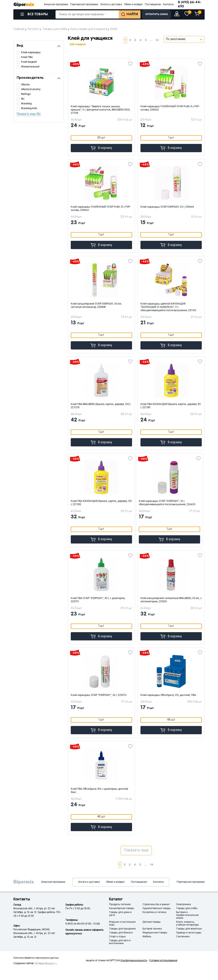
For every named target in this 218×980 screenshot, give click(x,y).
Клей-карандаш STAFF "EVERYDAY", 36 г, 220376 (99, 695)
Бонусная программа (56, 5)
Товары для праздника (122, 929)
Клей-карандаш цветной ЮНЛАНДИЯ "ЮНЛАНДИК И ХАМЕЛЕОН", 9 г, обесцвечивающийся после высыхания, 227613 (168, 307)
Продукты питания (120, 905)
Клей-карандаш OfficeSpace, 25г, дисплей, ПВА (168, 695)
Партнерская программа (84, 5)
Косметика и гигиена (154, 912)
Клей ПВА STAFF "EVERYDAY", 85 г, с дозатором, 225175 (98, 600)
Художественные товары (157, 908)
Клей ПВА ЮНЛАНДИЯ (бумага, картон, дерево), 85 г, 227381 (171, 406)
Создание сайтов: (24, 964)
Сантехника (183, 937)
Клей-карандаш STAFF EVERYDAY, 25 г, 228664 (167, 207)
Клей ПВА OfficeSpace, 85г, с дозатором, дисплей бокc (99, 791)
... (151, 40)
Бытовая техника (152, 929)
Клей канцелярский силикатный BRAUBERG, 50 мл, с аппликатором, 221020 (171, 600)
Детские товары (152, 922)
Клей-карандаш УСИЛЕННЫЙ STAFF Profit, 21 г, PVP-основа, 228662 (101, 209)
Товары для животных (189, 929)
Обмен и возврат (133, 5)
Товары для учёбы (187, 908)
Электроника (183, 905)
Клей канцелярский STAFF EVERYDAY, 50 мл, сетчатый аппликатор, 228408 (96, 306)
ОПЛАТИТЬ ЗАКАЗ (157, 14)
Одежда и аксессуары (189, 933)
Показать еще (136, 850)
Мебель (147, 937)
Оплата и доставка (111, 5)
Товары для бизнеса (121, 933)
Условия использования (163, 961)
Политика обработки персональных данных (36, 958)
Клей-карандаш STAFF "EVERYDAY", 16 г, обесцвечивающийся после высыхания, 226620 (167, 503)
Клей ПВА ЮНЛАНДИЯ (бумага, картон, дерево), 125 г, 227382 (101, 503)
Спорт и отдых (117, 937)
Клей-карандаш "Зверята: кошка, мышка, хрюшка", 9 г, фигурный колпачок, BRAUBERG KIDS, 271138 (100, 110)
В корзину (101, 148)
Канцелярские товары (122, 908)
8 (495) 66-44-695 (190, 4)
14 (157, 40)
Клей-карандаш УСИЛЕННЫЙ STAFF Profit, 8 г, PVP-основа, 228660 (170, 108)
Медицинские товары (155, 933)
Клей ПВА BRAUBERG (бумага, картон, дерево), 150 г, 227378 (101, 406)
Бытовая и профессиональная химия (187, 915)
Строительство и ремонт (156, 905)
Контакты (168, 5)
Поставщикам (153, 5)
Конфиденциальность (134, 961)
